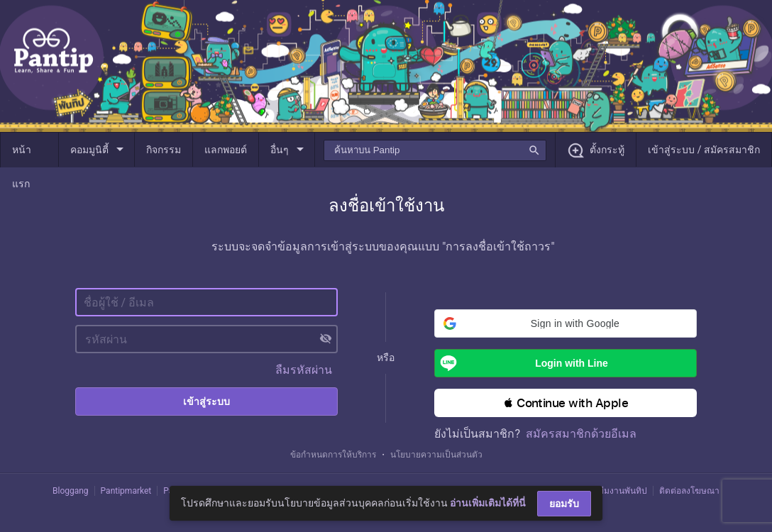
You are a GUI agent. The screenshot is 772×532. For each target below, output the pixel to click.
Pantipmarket (126, 491)
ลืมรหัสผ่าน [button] (304, 370)
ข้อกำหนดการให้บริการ (333, 455)
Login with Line (521, 363)
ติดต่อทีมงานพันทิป (612, 491)
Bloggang (71, 491)
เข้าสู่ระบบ (206, 401)
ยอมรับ (564, 504)
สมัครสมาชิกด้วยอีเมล (581, 434)
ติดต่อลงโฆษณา (689, 491)
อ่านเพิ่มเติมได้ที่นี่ (488, 503)
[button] (566, 323)
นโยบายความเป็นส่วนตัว (436, 455)
